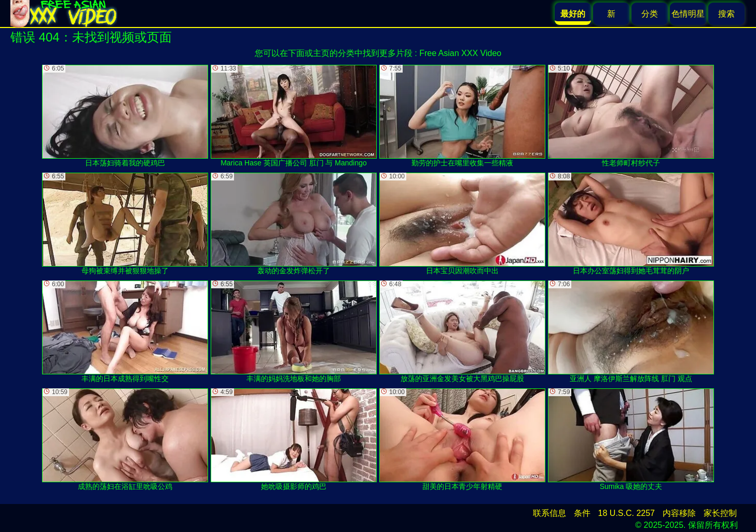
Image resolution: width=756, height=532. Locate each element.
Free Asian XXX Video (460, 53)
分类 (650, 14)
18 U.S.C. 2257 (627, 513)
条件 (582, 513)
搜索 (726, 14)
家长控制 (720, 513)
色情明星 (688, 14)
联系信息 (549, 513)
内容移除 (679, 513)
